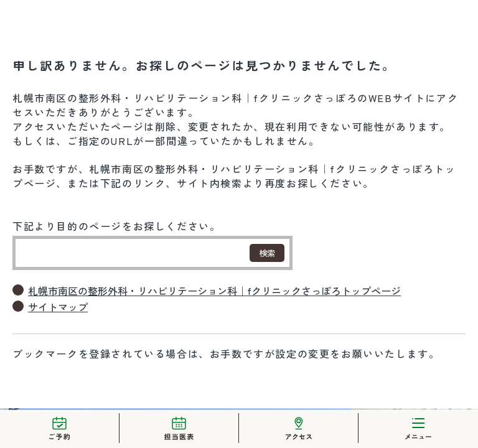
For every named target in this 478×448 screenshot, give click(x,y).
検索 (267, 253)
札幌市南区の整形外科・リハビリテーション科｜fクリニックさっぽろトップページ (214, 291)
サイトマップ (58, 307)
